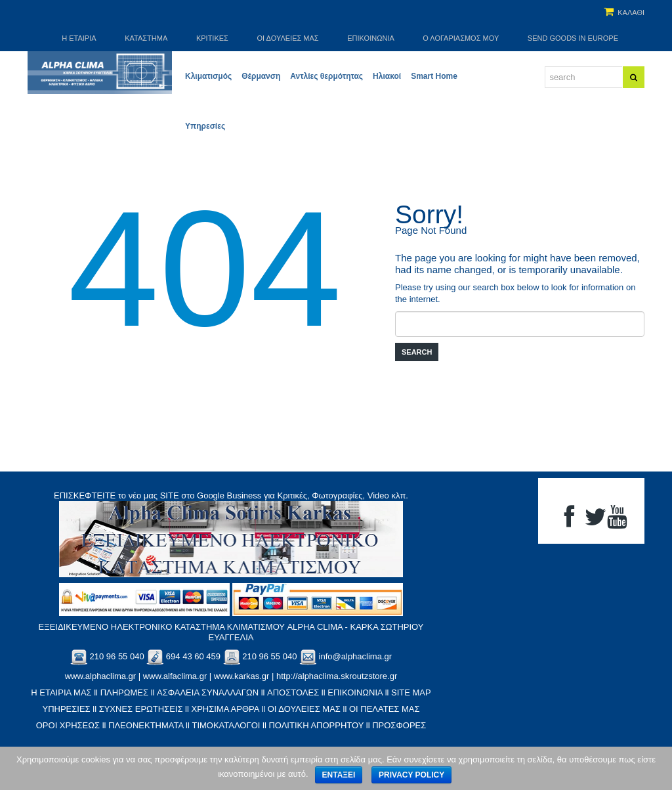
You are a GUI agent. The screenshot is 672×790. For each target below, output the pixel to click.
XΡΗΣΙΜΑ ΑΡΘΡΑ (225, 709)
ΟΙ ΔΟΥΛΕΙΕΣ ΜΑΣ (304, 709)
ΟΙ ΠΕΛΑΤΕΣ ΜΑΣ (385, 709)
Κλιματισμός (208, 76)
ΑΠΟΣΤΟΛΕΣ (293, 692)
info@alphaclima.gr (355, 656)
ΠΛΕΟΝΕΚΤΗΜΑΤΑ (146, 725)
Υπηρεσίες (205, 126)
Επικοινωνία (370, 38)
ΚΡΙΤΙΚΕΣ (212, 38)
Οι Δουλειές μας (288, 38)
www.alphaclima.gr (100, 676)
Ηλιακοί (387, 76)
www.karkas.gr (242, 676)
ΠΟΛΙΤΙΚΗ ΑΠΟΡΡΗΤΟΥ (316, 725)
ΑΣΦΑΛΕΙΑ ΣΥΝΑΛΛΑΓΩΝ (208, 692)
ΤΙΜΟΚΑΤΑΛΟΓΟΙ (226, 725)
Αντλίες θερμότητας (326, 76)
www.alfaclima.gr (175, 676)
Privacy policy (411, 775)
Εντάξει (339, 775)
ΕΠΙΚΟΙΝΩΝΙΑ (355, 692)
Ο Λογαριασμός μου (461, 38)
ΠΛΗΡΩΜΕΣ (124, 692)
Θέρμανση (261, 76)
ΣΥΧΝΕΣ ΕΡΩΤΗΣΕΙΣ (141, 709)
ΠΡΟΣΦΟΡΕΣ (399, 725)
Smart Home (434, 76)
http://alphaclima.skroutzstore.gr (337, 676)
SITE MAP (411, 692)
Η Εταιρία (79, 38)
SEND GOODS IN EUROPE (573, 38)
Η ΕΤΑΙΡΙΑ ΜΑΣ (61, 692)
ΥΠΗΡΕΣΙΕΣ (66, 709)
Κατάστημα (146, 38)
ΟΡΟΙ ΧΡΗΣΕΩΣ (68, 725)
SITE (170, 495)
